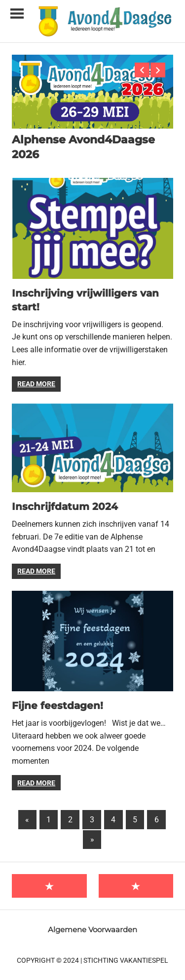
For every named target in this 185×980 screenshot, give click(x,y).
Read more (36, 384)
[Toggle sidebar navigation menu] (17, 14)
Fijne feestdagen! (57, 706)
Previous (142, 70)
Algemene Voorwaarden (92, 929)
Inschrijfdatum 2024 (65, 507)
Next (158, 70)
